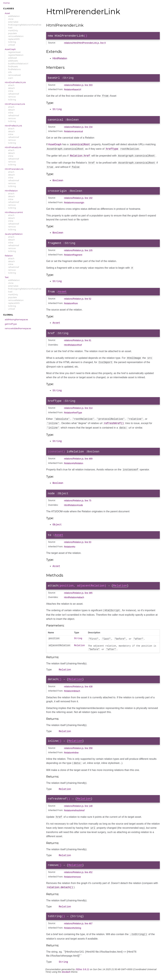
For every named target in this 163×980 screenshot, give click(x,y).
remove (12, 97)
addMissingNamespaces (16, 320)
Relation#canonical (73, 133)
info (10, 72)
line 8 (103, 43)
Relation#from (71, 304)
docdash (66, 976)
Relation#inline (71, 755)
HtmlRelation (11, 191)
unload (11, 45)
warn (11, 78)
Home (6, 3)
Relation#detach (72, 692)
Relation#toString (73, 932)
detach (11, 88)
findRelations (14, 69)
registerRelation (16, 55)
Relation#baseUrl (73, 91)
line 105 (89, 251)
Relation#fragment (73, 255)
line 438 (89, 688)
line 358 (89, 750)
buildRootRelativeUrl (18, 64)
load (10, 28)
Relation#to (70, 547)
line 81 (88, 341)
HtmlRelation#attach (74, 598)
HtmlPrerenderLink (14, 169)
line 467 (89, 928)
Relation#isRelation (74, 463)
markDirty (13, 30)
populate (12, 33)
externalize (13, 22)
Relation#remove (72, 880)
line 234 (89, 128)
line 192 (89, 198)
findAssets (13, 66)
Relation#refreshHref (74, 813)
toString (12, 42)
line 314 (89, 408)
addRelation (14, 16)
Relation (9, 256)
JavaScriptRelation (14, 234)
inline (11, 91)
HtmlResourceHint (14, 212)
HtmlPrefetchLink (13, 126)
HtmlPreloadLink (13, 147)
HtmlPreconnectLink (15, 104)
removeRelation (16, 36)
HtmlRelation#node (73, 505)
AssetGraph (10, 49)
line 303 (89, 86)
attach (11, 85)
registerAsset (14, 52)
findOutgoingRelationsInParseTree (25, 25)
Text (7, 277)
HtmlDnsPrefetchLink (15, 82)
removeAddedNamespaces (18, 328)
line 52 (88, 299)
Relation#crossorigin (74, 203)
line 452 (89, 876)
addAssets (13, 61)
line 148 (89, 809)
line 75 (88, 500)
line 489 (89, 458)
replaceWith (14, 39)
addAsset (13, 58)
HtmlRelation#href (73, 346)
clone (11, 19)
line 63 (88, 542)
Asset (7, 13)
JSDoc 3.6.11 (82, 974)
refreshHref (14, 94)
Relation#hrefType (73, 413)
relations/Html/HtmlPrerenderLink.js (81, 43)
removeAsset (14, 75)
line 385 (89, 593)
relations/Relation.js (74, 86)
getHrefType (11, 324)
